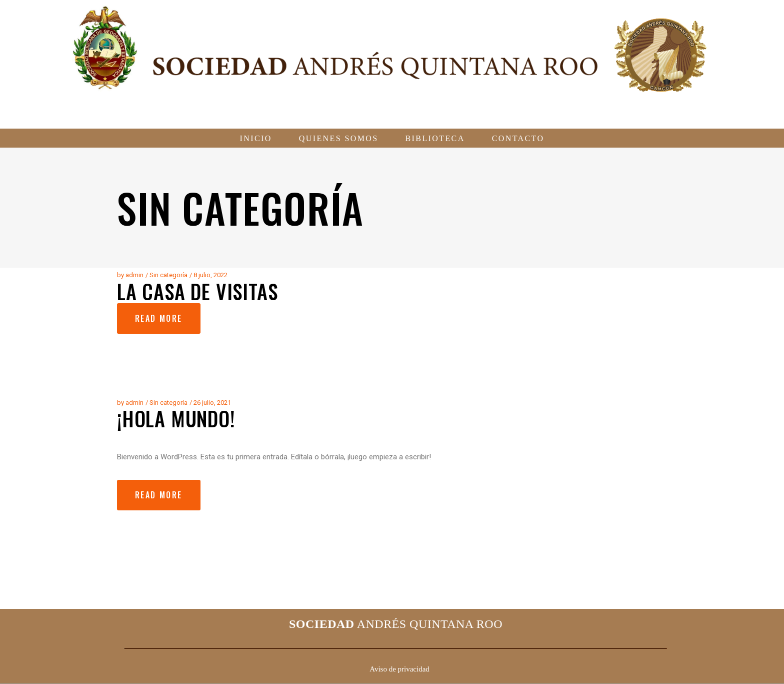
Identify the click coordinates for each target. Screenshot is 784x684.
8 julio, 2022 (210, 275)
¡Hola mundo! (176, 418)
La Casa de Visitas (197, 291)
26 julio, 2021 (212, 403)
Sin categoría (168, 275)
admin (134, 275)
